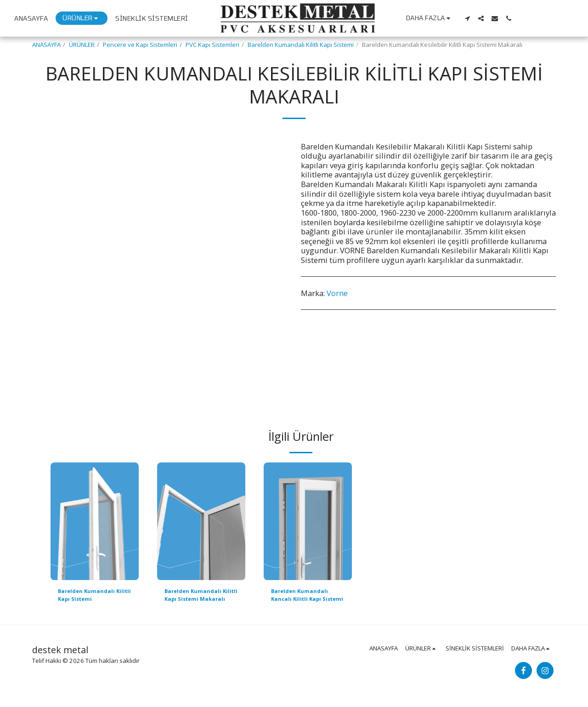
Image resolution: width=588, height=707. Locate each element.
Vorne (337, 293)
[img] (95, 521)
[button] (524, 18)
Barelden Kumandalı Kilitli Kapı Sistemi (301, 45)
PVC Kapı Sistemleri (212, 45)
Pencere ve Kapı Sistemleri (140, 45)
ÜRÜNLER (82, 45)
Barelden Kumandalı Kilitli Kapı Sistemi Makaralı (196, 597)
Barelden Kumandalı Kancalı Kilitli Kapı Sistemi (302, 597)
